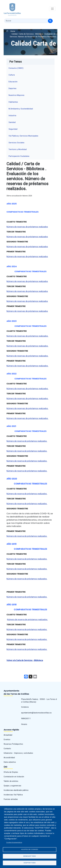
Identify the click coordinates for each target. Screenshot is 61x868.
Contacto (7, 749)
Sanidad (12, 122)
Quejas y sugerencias (12, 786)
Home (13, 31)
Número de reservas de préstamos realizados (27, 227)
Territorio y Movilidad (18, 149)
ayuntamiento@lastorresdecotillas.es (36, 713)
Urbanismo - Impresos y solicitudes (18, 753)
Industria (12, 115)
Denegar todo (30, 856)
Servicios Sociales (16, 143)
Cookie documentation (14, 842)
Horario (24, 724)
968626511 (26, 718)
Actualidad (8, 735)
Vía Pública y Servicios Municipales (23, 136)
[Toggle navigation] (52, 9)
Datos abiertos (10, 762)
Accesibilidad (9, 758)
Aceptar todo (30, 863)
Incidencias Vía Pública (13, 795)
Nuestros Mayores (16, 95)
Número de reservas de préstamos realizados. (27, 336)
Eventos (7, 739)
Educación (13, 82)
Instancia (25, 707)
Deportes (12, 88)
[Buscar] (50, 21)
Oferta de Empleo (11, 772)
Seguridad (13, 129)
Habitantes (13, 102)
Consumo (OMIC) (16, 68)
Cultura (12, 75)
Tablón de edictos (11, 781)
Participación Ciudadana (19, 156)
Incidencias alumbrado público (16, 790)
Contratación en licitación (14, 777)
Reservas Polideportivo (13, 744)
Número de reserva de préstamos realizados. (27, 441)
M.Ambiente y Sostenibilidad (21, 109)
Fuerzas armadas (11, 799)
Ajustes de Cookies (30, 849)
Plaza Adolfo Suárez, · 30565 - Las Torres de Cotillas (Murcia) (39, 701)
